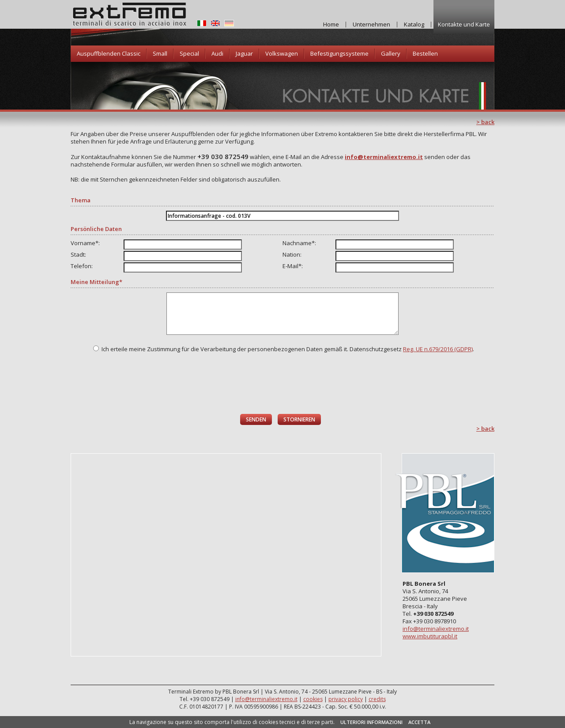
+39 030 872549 (223, 156)
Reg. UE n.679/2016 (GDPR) (438, 349)
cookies (313, 699)
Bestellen (425, 53)
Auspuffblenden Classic (109, 53)
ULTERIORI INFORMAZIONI (371, 722)
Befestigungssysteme (339, 53)
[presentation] (283, 383)
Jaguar (244, 53)
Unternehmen (371, 24)
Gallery (391, 53)
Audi (217, 53)
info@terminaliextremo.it (436, 629)
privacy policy (346, 699)
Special (189, 53)
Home (331, 24)
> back (485, 122)
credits (377, 699)
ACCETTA (419, 722)
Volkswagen (282, 53)
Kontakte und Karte (464, 24)
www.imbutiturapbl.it (430, 636)
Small (160, 53)
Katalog (414, 24)
